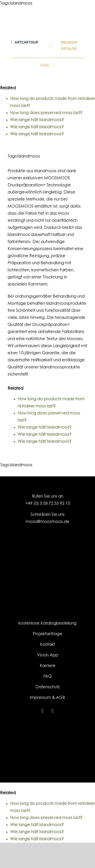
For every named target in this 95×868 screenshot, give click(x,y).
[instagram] (43, 711)
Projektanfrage (48, 634)
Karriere (48, 666)
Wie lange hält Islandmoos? (37, 120)
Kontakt (48, 645)
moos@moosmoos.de (48, 522)
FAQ (48, 677)
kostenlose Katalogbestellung (48, 624)
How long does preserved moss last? (46, 113)
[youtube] (53, 711)
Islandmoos (21, 4)
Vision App (48, 655)
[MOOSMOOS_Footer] (47, 729)
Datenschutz (48, 687)
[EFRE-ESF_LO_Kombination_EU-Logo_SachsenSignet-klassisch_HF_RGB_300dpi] (48, 749)
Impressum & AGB (48, 698)
